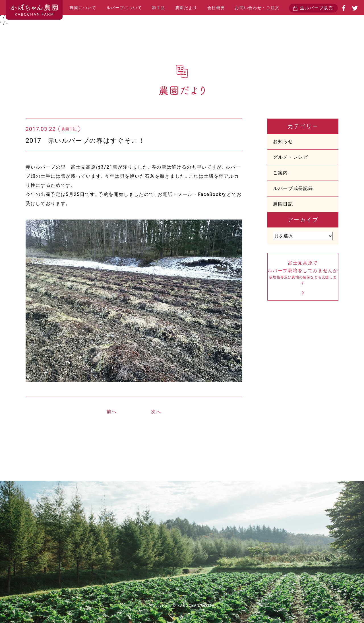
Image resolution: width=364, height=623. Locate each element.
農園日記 (283, 204)
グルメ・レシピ (291, 157)
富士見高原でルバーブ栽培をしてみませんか (303, 273)
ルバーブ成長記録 (293, 188)
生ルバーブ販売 (317, 8)
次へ (156, 412)
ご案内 (281, 173)
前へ (112, 412)
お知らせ (283, 141)
